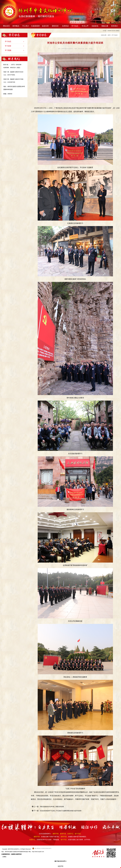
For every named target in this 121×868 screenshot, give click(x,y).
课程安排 (56, 26)
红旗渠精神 (36, 26)
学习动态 (75, 26)
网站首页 (6, 26)
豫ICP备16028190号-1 (60, 861)
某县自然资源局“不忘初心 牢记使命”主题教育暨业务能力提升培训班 (64, 811)
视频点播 (105, 26)
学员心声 (85, 26)
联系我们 (115, 26)
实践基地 (95, 26)
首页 (109, 35)
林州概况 (16, 26)
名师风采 (65, 26)
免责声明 (60, 866)
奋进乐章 (46, 26)
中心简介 (26, 26)
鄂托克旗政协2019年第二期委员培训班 (54, 807)
